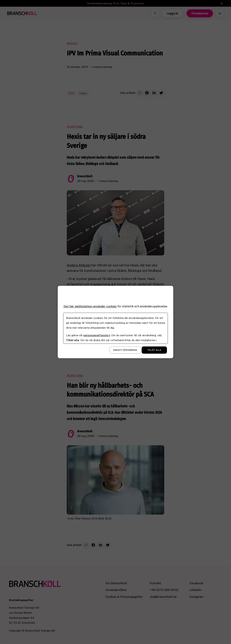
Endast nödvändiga (125, 350)
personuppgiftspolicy (97, 335)
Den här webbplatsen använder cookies (90, 306)
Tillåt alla (154, 350)
